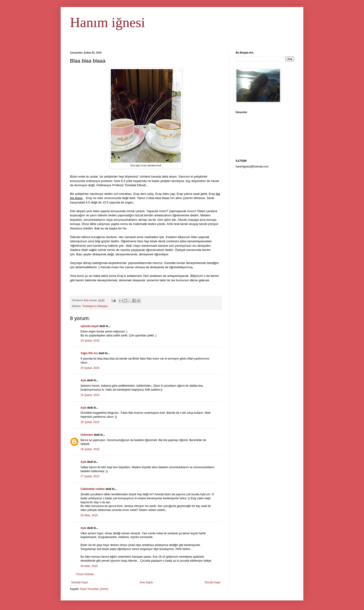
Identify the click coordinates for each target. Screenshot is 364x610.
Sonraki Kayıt (79, 582)
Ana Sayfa (146, 582)
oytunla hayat (89, 326)
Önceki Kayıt (213, 582)
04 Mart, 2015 (89, 566)
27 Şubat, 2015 (90, 476)
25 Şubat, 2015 (90, 341)
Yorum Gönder (85, 574)
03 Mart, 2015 (89, 515)
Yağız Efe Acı (89, 353)
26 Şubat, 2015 (90, 368)
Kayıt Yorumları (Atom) (94, 589)
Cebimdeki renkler (93, 489)
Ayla (83, 380)
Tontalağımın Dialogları (95, 306)
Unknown (87, 435)
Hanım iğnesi (108, 22)
